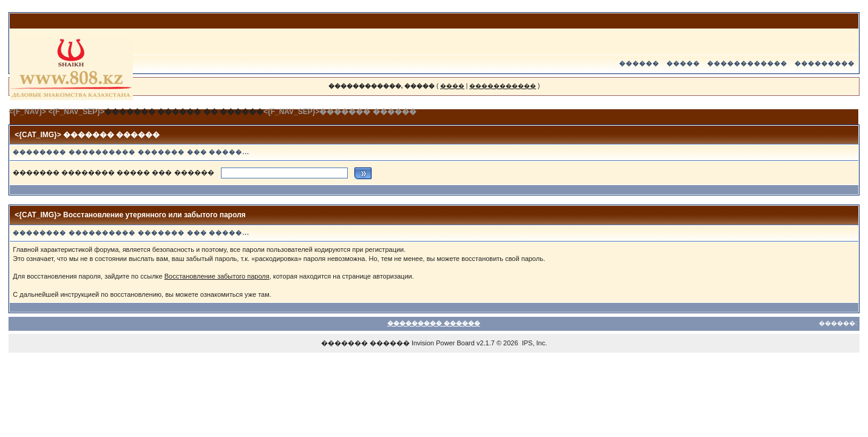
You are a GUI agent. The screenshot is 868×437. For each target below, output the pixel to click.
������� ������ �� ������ (184, 112)
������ (639, 63)
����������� (503, 86)
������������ (747, 63)
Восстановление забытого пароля (217, 276)
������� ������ (365, 343)
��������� (825, 63)
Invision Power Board (443, 343)
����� (683, 63)
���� (452, 86)
